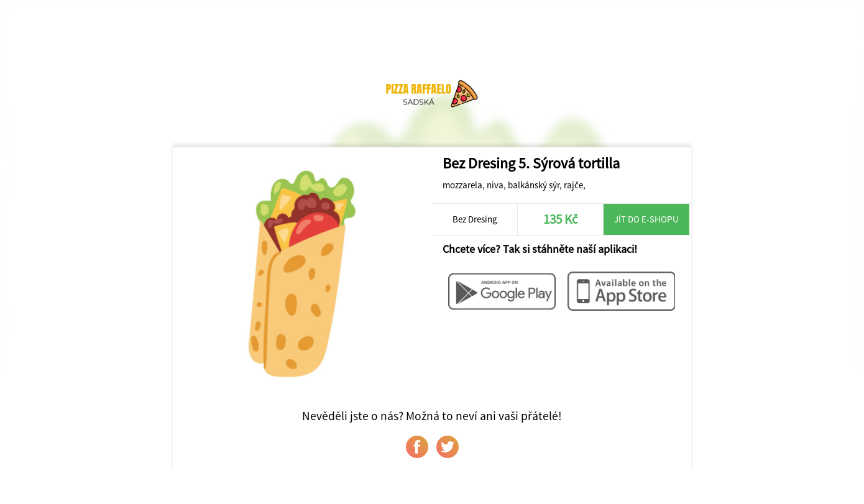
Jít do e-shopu (646, 219)
